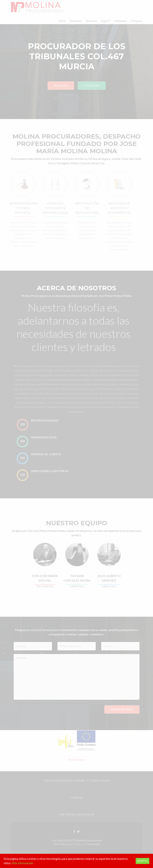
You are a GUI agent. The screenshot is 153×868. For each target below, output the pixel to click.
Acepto (143, 861)
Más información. (23, 863)
